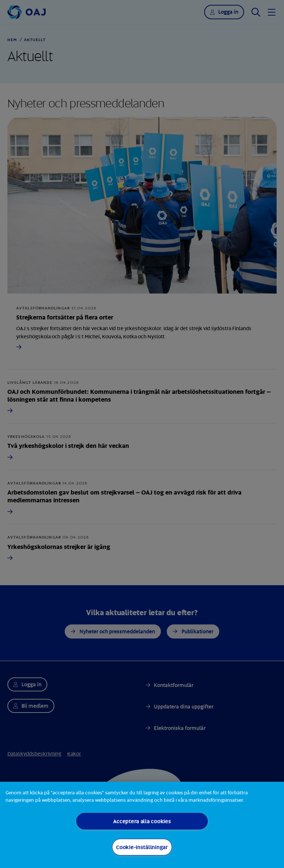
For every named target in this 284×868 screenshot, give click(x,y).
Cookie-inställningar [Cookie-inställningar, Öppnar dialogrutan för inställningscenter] (142, 847)
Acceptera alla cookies (142, 821)
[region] (142, 825)
